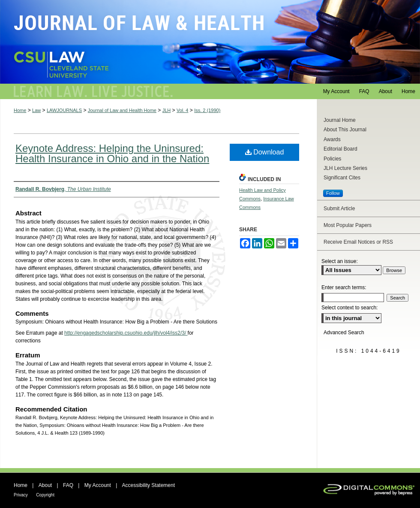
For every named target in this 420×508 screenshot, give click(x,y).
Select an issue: (340, 261)
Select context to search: (349, 308)
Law (36, 110)
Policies (332, 159)
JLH (167, 110)
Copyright (45, 495)
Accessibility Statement (148, 485)
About (45, 485)
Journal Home (340, 120)
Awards (332, 139)
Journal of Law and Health (210, 42)
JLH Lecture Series (345, 168)
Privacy (21, 495)
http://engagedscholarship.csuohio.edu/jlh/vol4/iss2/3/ (126, 333)
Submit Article (339, 209)
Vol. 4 (183, 110)
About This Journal (345, 130)
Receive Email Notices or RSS (358, 242)
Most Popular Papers (348, 225)
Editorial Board (340, 149)
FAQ (68, 485)
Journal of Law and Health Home (122, 110)
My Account (98, 485)
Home (20, 110)
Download (265, 152)
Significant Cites (342, 178)
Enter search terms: (344, 287)
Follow (333, 193)
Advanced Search (344, 333)
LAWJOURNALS (64, 110)
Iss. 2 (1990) (207, 110)
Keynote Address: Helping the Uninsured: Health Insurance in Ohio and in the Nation (112, 153)
